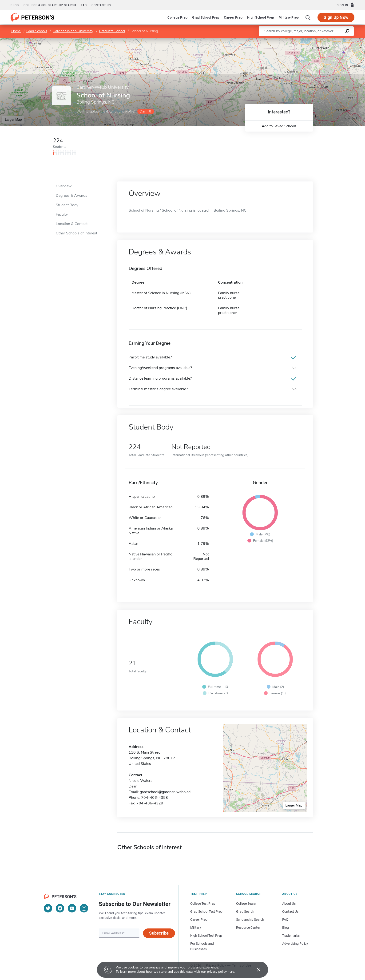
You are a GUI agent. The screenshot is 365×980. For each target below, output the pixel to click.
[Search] (308, 17)
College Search (247, 904)
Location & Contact (72, 224)
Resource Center (248, 928)
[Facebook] (60, 908)
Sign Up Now (336, 17)
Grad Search (245, 912)
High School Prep (261, 17)
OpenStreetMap (333, 40)
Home (16, 31)
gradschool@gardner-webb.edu (166, 792)
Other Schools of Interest (76, 233)
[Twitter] (48, 908)
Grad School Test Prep (206, 912)
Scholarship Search (250, 920)
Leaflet (308, 40)
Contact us (101, 5)
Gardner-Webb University (73, 31)
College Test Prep (203, 904)
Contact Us (290, 912)
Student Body (67, 205)
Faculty (62, 214)
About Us (289, 904)
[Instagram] (84, 908)
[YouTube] (72, 908)
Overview (64, 186)
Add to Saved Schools (279, 126)
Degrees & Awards (71, 196)
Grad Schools (37, 31)
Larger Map (13, 120)
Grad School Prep (206, 17)
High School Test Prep (206, 936)
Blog (15, 5)
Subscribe (159, 933)
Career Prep (233, 17)
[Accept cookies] (255, 970)
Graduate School (112, 31)
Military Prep (289, 17)
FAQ (84, 5)
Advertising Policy (295, 944)
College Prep (177, 17)
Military (196, 928)
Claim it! (145, 111)
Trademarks (291, 936)
